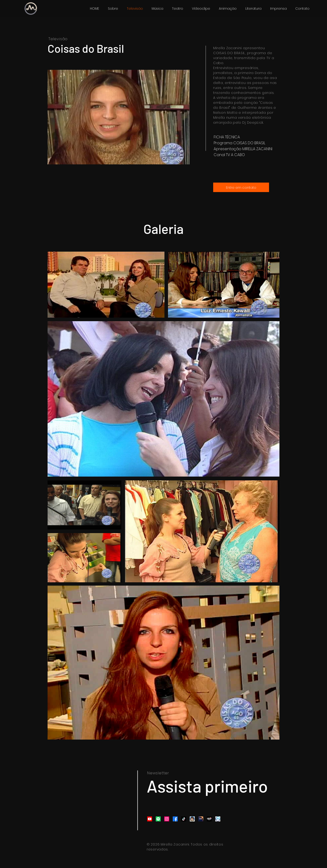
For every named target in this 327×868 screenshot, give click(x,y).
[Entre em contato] (241, 187)
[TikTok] (184, 819)
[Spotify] (158, 819)
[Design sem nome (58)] (218, 819)
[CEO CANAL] (209, 819)
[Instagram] (167, 819)
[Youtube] (150, 819)
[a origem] (201, 819)
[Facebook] (175, 819)
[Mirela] (192, 819)
